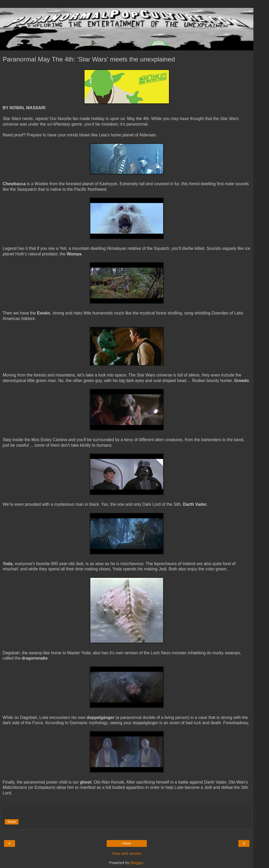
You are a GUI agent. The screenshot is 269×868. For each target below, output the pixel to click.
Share (12, 822)
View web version (127, 853)
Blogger (137, 863)
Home (127, 843)
